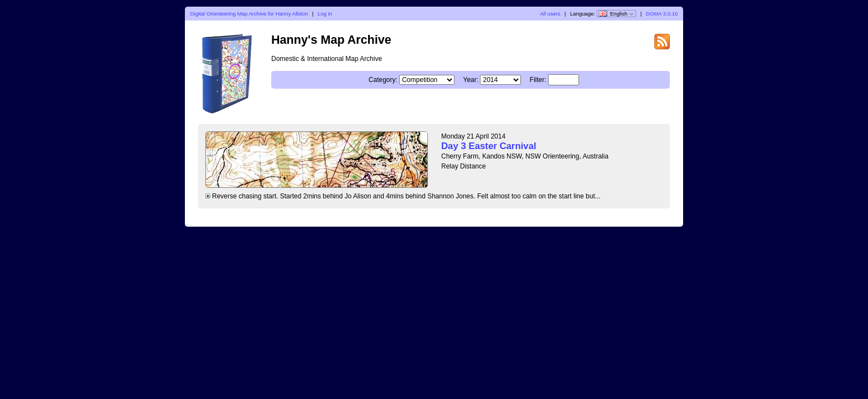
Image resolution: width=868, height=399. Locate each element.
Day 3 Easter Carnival (489, 146)
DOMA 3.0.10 (662, 14)
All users (550, 14)
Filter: (538, 80)
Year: (471, 80)
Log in (325, 14)
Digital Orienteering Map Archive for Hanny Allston (249, 14)
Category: (383, 80)
